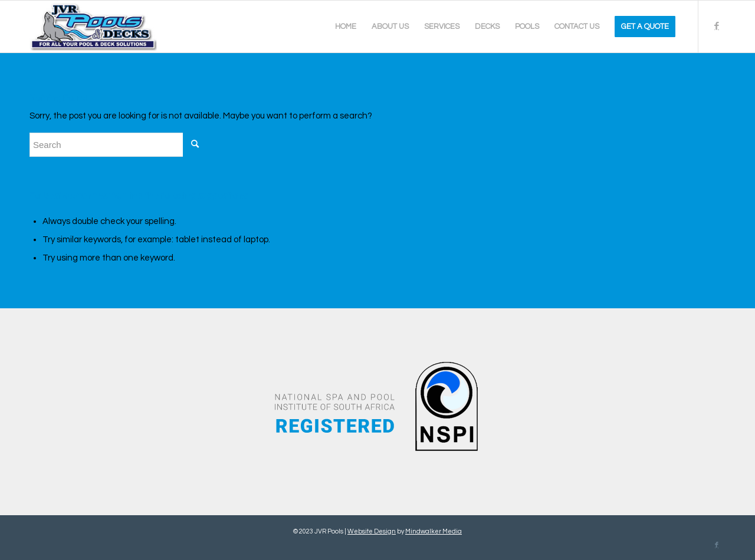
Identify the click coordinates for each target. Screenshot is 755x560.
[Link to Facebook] (717, 26)
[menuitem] (346, 27)
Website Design (372, 531)
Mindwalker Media (434, 531)
